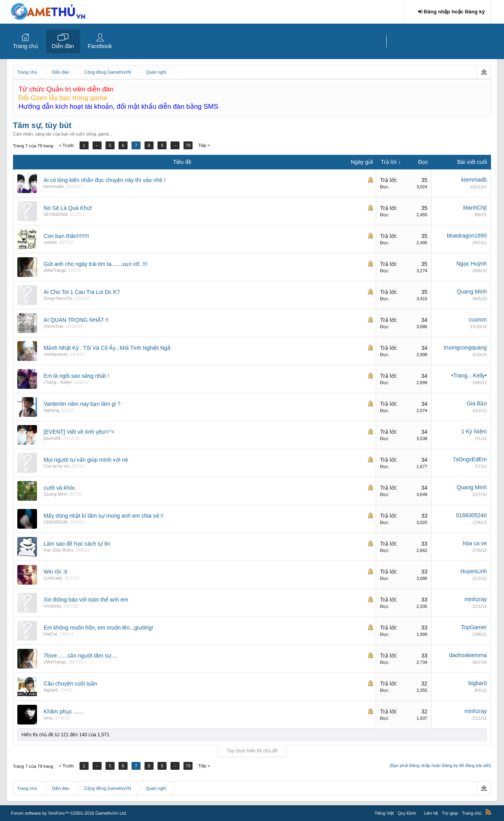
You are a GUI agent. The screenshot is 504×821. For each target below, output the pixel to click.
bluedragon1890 (467, 236)
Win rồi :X (56, 572)
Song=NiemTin (58, 298)
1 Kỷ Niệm (474, 431)
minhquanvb (56, 354)
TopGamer (474, 627)
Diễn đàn (63, 46)
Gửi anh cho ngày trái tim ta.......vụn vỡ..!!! (95, 264)
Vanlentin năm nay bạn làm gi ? (82, 404)
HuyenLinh (473, 571)
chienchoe (54, 326)
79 (188, 145)
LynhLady (53, 578)
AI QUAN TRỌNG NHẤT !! (76, 320)
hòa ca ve (475, 543)
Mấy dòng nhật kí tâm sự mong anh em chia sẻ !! (104, 516)
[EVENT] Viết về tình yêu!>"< (79, 432)
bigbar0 (51, 690)
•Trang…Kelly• (58, 382)
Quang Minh (472, 292)
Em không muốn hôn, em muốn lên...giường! (98, 628)
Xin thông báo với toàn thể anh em (86, 600)
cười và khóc (59, 488)
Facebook (100, 46)
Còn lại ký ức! (57, 466)
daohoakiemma (468, 655)
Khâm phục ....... (64, 711)
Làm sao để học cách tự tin (77, 544)
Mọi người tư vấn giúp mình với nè (86, 460)
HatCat (50, 634)
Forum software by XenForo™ (69, 813)
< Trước (66, 145)
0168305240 (56, 522)
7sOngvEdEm (470, 459)
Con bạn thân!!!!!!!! (66, 236)
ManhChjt (475, 208)
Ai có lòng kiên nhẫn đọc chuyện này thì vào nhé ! (105, 180)
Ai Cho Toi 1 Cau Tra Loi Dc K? (82, 292)
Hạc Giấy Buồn (58, 550)
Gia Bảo (477, 403)
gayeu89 (52, 438)
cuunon (478, 319)
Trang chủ (26, 46)
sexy (48, 718)
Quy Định (407, 813)
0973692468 (56, 214)
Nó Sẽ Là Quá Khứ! (68, 208)
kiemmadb (54, 186)
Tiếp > (204, 145)
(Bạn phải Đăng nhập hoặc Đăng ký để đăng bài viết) (440, 765)
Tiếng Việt (384, 813)
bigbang (51, 410)
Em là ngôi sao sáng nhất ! (76, 376)
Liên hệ (431, 813)
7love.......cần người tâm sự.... (81, 656)
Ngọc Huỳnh (472, 264)
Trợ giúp (450, 813)
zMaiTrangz (55, 270)
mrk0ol (50, 242)
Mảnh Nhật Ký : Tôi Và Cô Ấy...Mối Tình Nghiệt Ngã (107, 348)
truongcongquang (465, 347)
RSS (488, 812)
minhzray (53, 606)
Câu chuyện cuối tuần (70, 684)
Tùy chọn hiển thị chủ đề (252, 751)
